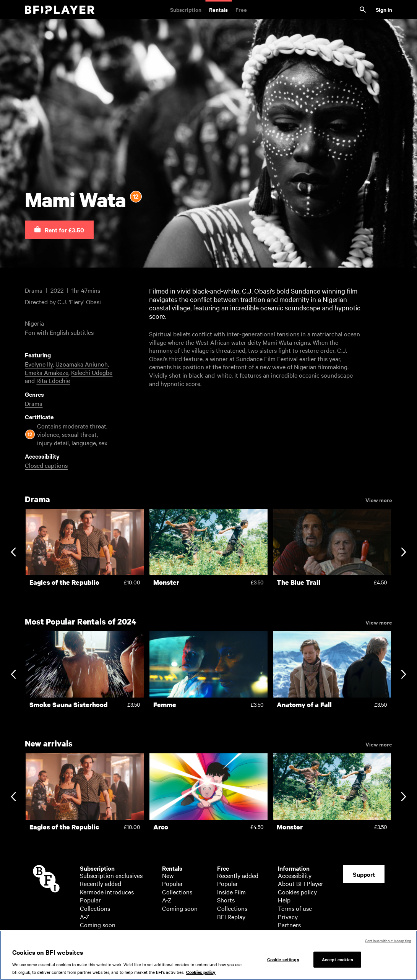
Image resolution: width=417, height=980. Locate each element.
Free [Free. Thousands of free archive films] (241, 9)
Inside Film (231, 892)
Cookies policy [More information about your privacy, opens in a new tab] (201, 975)
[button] (59, 230)
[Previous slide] (13, 553)
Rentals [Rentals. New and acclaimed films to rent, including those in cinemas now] (218, 9)
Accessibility (295, 875)
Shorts (226, 900)
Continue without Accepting (388, 943)
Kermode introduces (107, 892)
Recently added (101, 883)
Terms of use (295, 908)
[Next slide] (403, 553)
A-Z (85, 917)
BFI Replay (231, 917)
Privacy (288, 917)
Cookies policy (297, 892)
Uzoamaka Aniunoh (82, 364)
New (168, 875)
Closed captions (46, 465)
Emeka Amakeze (47, 372)
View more (379, 500)
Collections (95, 908)
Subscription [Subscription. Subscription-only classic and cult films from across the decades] (186, 9)
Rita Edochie (53, 380)
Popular (90, 900)
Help (284, 900)
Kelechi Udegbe (92, 372)
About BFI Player (301, 883)
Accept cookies (337, 962)
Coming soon (98, 925)
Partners (289, 925)
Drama (34, 403)
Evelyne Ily (39, 364)
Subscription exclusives (111, 875)
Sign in (384, 9)
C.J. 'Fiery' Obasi (79, 302)
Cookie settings (283, 962)
